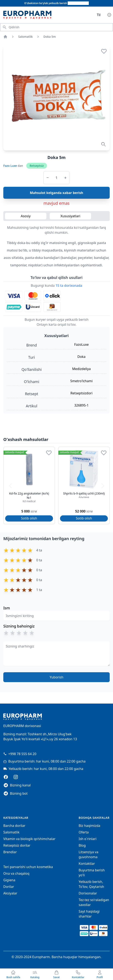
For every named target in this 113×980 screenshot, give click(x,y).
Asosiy (26, 216)
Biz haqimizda (89, 826)
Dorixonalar (88, 893)
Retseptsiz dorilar (17, 845)
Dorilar (9, 887)
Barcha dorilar (14, 826)
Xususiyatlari (70, 216)
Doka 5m (50, 37)
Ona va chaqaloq (16, 873)
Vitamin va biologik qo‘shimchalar (29, 839)
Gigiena (9, 880)
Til (99, 15)
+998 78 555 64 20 (20, 754)
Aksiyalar (10, 893)
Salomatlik (25, 37)
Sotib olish (29, 518)
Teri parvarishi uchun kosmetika (28, 867)
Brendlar (10, 852)
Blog (82, 845)
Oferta (84, 832)
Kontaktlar (87, 864)
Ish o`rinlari (88, 839)
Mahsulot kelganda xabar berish (56, 193)
